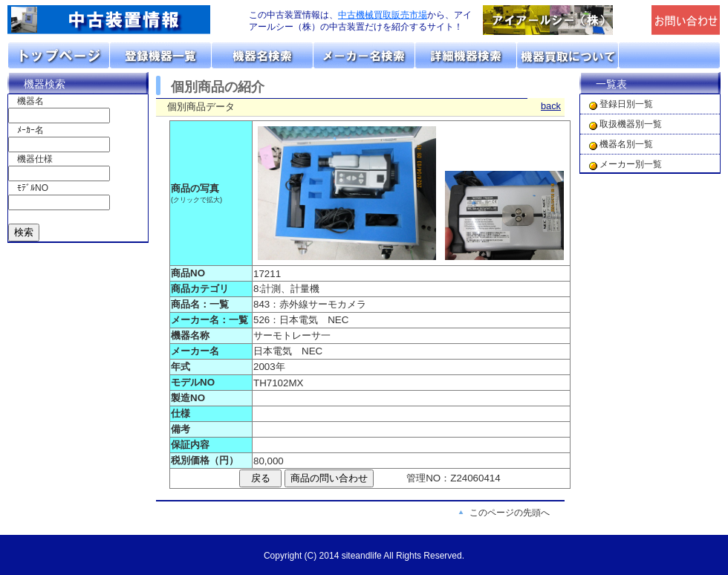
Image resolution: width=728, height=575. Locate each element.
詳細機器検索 (466, 55)
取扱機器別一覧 (631, 124)
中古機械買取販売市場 (383, 15)
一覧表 (611, 84)
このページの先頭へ (510, 513)
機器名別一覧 (626, 144)
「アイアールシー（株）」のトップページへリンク (563, 20)
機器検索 (45, 84)
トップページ (59, 55)
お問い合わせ (669, 55)
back (551, 106)
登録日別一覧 (626, 104)
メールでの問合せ (686, 20)
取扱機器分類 (161, 55)
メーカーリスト (364, 55)
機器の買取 (568, 55)
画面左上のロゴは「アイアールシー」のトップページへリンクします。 (119, 20)
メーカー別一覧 (631, 164)
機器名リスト (263, 55)
